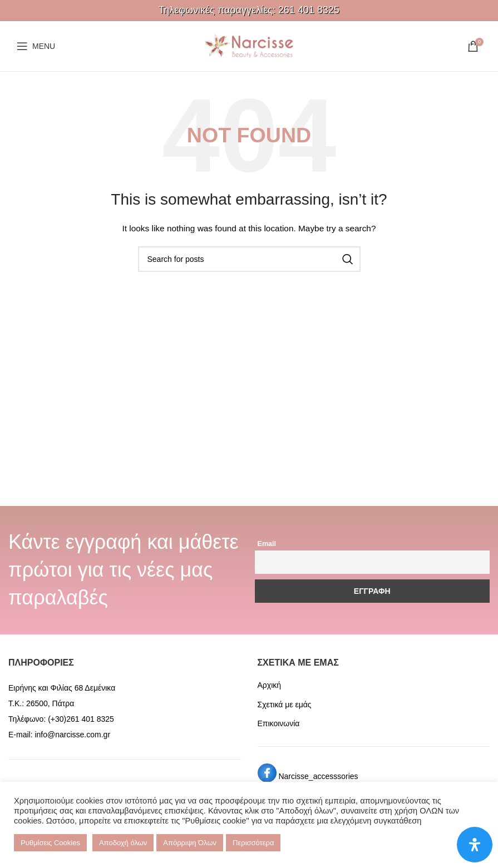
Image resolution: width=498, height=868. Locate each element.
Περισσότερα (253, 843)
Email (267, 544)
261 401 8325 (309, 10)
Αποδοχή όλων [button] (123, 843)
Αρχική (270, 685)
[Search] (249, 259)
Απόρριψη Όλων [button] (190, 843)
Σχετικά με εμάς (285, 705)
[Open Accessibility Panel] (475, 845)
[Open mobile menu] (36, 46)
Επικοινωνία (279, 723)
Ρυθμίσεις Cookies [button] (50, 843)
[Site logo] (249, 46)
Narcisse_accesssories (318, 776)
